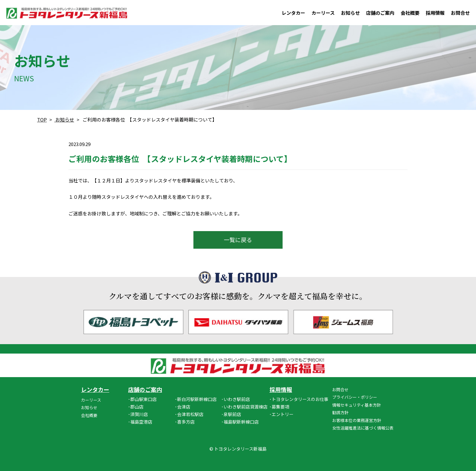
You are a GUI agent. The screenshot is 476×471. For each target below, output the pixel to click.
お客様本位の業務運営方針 (357, 420)
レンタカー (293, 13)
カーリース (323, 13)
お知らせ (350, 13)
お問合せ (460, 13)
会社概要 (410, 13)
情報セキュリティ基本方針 (357, 405)
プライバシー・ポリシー (355, 397)
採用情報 (435, 13)
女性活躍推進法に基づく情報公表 (363, 428)
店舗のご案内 (380, 13)
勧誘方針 (340, 412)
